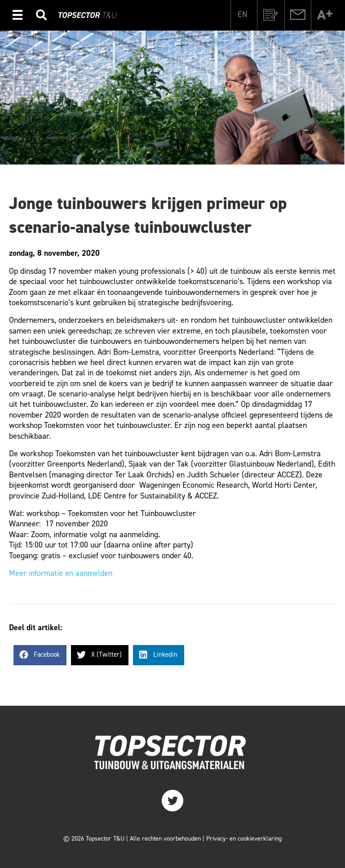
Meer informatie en (42, 573)
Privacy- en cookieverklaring (244, 839)
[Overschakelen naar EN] (242, 14)
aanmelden (94, 573)
